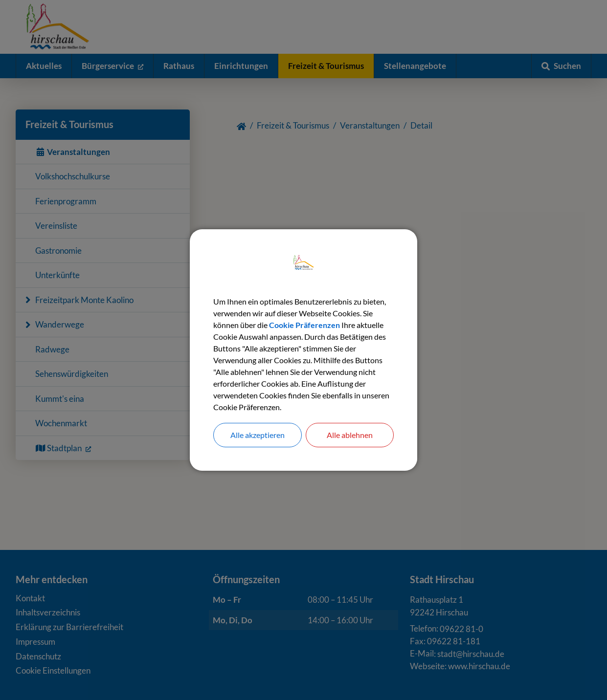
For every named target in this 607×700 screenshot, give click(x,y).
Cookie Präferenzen (304, 325)
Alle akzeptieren (258, 435)
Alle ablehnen (350, 435)
